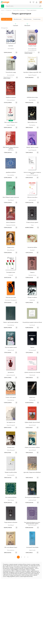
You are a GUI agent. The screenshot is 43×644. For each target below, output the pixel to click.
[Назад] (2, 14)
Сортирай (15, 25)
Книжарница (9, 10)
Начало (3, 10)
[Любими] (33, 2)
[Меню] (3, 6)
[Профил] (37, 2)
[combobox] (22, 6)
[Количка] (40, 2)
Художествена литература (19, 10)
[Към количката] (40, 2)
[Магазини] (30, 2)
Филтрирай (27, 25)
